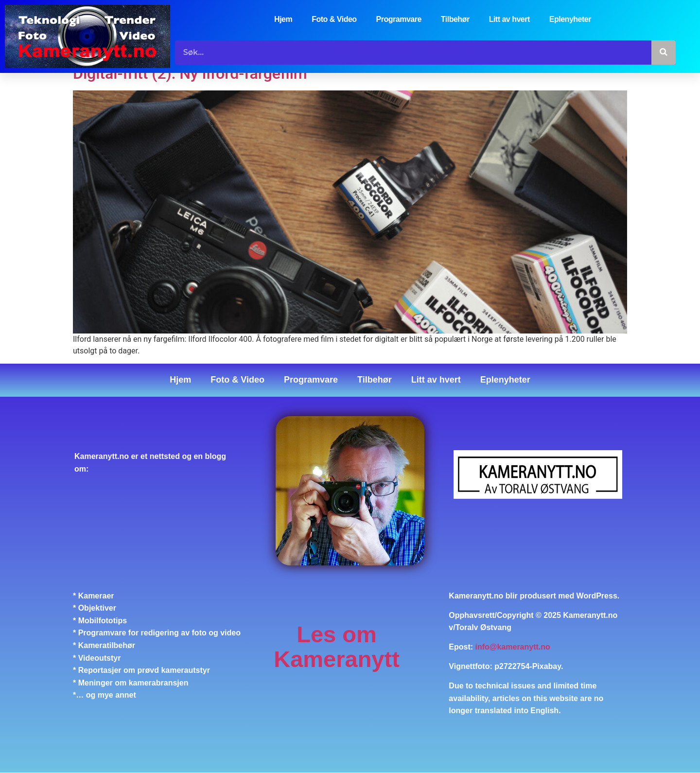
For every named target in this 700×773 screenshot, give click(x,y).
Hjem (283, 19)
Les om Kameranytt (337, 647)
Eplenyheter (570, 19)
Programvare (399, 19)
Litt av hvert (509, 19)
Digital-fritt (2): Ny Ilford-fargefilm (190, 73)
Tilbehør (455, 19)
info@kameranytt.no (513, 647)
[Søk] (664, 53)
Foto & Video (334, 19)
